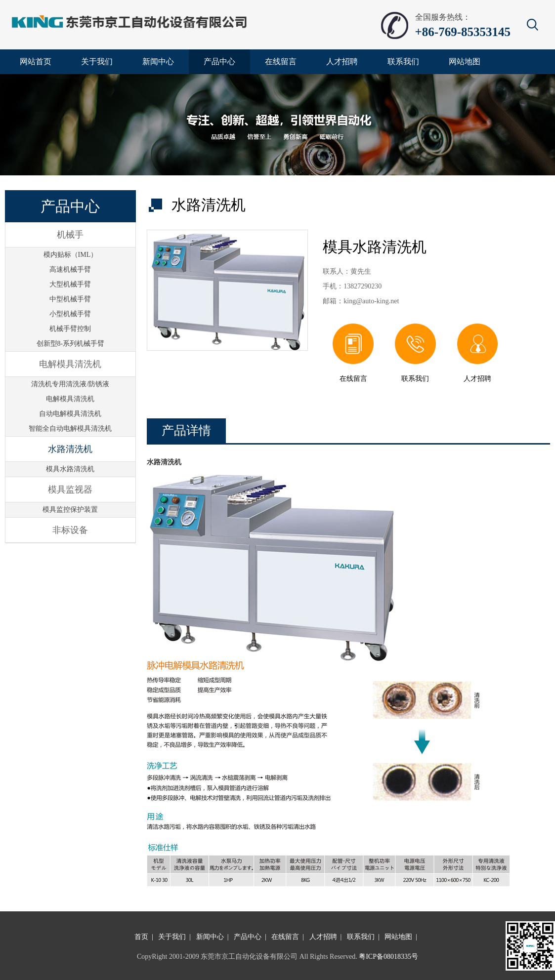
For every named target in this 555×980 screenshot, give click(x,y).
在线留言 (285, 937)
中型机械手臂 (70, 299)
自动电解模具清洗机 (70, 414)
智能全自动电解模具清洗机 (70, 429)
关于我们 (172, 937)
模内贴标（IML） (71, 255)
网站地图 (398, 937)
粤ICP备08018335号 (388, 957)
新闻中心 (210, 937)
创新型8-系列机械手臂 (71, 344)
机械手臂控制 (70, 329)
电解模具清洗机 (70, 399)
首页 (141, 937)
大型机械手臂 (70, 284)
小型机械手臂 (70, 314)
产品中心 (248, 937)
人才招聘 (323, 937)
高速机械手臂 (70, 269)
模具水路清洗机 (70, 469)
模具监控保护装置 (70, 510)
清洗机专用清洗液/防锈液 (70, 384)
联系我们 (361, 937)
